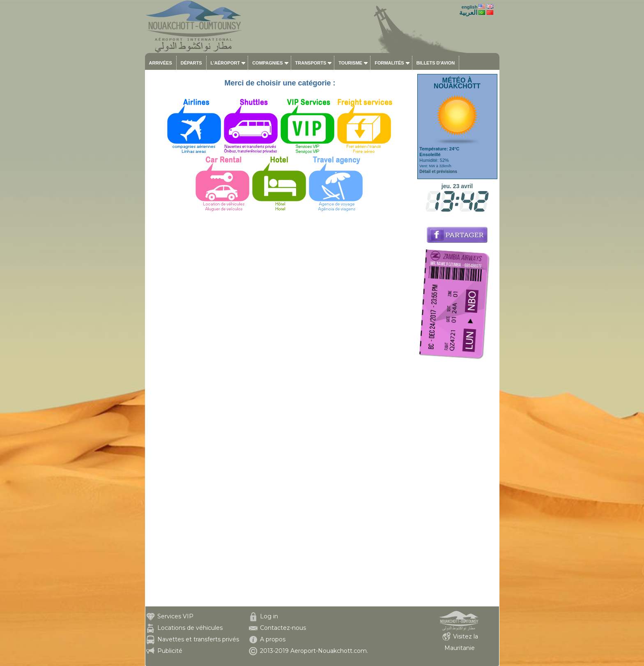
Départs (191, 63)
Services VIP (175, 616)
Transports (311, 63)
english (470, 7)
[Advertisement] (457, 483)
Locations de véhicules (190, 628)
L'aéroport (225, 63)
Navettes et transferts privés (198, 639)
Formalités (389, 63)
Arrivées (161, 63)
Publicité (170, 651)
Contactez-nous (283, 628)
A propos (273, 639)
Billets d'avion (436, 63)
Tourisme (350, 63)
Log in (269, 616)
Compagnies (267, 63)
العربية (468, 13)
